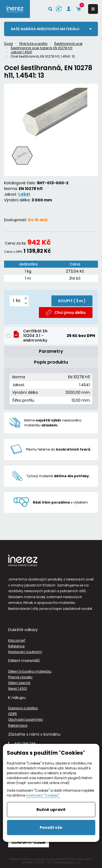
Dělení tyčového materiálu (30, 671)
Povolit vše (51, 828)
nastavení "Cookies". (43, 795)
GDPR (13, 714)
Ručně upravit (51, 810)
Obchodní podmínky (26, 719)
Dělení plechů (19, 683)
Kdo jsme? (17, 640)
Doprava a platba (23, 708)
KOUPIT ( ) (72, 301)
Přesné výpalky (20, 677)
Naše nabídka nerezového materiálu (45, 29)
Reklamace (18, 725)
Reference (16, 646)
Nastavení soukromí (25, 652)
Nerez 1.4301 (18, 689)
